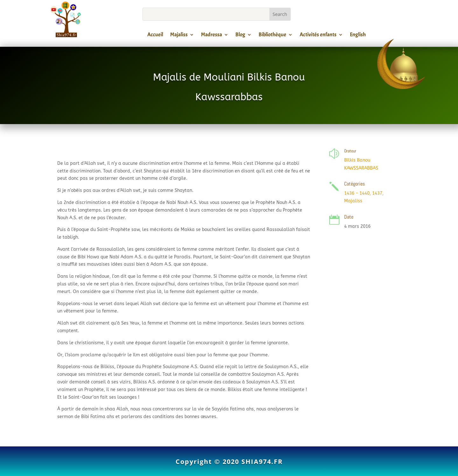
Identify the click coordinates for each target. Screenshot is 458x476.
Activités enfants (318, 36)
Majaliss (179, 36)
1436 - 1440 (357, 193)
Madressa (212, 36)
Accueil (155, 36)
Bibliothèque (272, 36)
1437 (377, 193)
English (358, 36)
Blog (240, 36)
